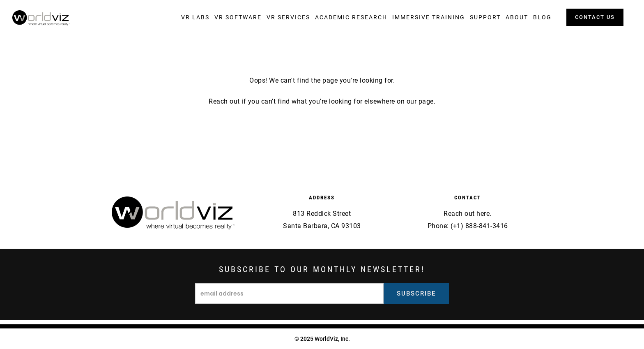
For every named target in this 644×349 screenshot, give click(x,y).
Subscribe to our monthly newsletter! (322, 269)
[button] (195, 17)
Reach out (224, 101)
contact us (595, 17)
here (483, 214)
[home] (41, 18)
